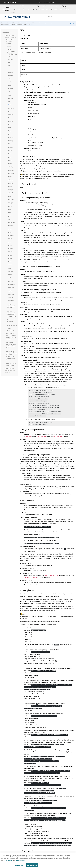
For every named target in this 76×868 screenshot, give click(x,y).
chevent (11, 75)
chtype (10, 79)
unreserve (11, 288)
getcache (11, 115)
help (10, 118)
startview (11, 281)
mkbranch (11, 170)
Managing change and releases (20, 9)
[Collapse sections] (70, 24)
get (9, 111)
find (32, 25)
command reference (22, 23)
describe (11, 89)
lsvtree (10, 154)
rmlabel (10, 245)
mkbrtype (11, 173)
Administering (53, 6)
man (10, 157)
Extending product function (54, 9)
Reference (67, 9)
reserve (10, 229)
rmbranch (11, 235)
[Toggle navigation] (71, 2)
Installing (37, 6)
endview (11, 98)
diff (9, 92)
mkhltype (11, 190)
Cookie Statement (8, 862)
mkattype (11, 167)
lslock (10, 144)
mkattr (10, 164)
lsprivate (11, 147)
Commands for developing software (42, 23)
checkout (11, 72)
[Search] (72, 17)
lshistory (11, 141)
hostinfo (11, 121)
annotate (11, 59)
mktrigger (11, 200)
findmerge (11, 108)
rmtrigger (11, 255)
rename (10, 226)
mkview (10, 206)
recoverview (12, 222)
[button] (3, 32)
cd (9, 66)
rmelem (10, 239)
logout (10, 131)
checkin (10, 69)
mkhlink (11, 186)
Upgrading (44, 6)
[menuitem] (18, 6)
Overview (29, 6)
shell (10, 278)
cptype (10, 85)
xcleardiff (11, 298)
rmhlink (10, 242)
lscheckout (11, 138)
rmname (11, 252)
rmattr (10, 232)
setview (10, 275)
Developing (63, 6)
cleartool (10, 46)
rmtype (10, 258)
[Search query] (60, 17)
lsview (10, 151)
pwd (10, 213)
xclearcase (11, 294)
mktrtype (11, 203)
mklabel (11, 193)
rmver (10, 262)
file (9, 102)
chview (10, 82)
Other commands (12, 325)
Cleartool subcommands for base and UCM (15, 25)
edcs (10, 95)
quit (9, 219)
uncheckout (12, 284)
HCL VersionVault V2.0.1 (5, 9)
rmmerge (11, 249)
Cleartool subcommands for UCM (11, 306)
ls (9, 134)
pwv (10, 216)
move (10, 209)
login (10, 128)
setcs (10, 268)
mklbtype (11, 196)
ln (9, 124)
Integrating (34, 9)
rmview (10, 265)
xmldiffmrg (11, 301)
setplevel (11, 271)
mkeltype (11, 183)
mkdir (10, 177)
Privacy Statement (20, 862)
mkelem (11, 180)
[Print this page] (74, 24)
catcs (10, 62)
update (10, 291)
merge (10, 160)
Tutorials (42, 9)
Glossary (13, 12)
